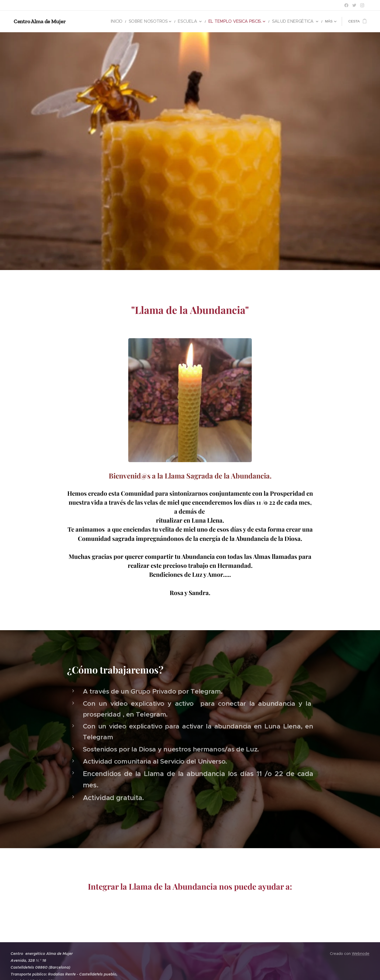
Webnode (361, 954)
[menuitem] (87, 21)
